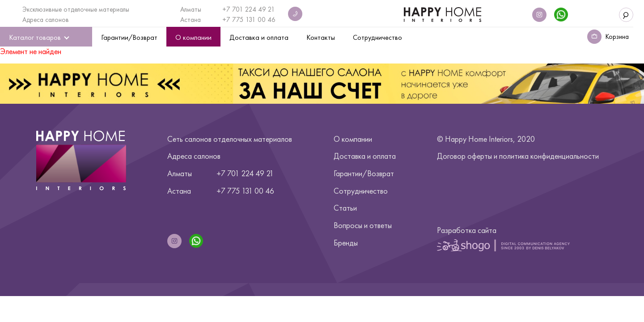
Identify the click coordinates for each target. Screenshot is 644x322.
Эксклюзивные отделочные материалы (76, 9)
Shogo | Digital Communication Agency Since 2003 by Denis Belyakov (503, 245)
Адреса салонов (46, 20)
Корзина (617, 37)
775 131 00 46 (254, 20)
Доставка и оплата (365, 156)
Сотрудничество (361, 191)
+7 (227, 20)
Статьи (345, 208)
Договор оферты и (518, 156)
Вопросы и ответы (363, 225)
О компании (353, 139)
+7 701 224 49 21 (249, 9)
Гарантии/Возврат (364, 173)
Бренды (346, 243)
